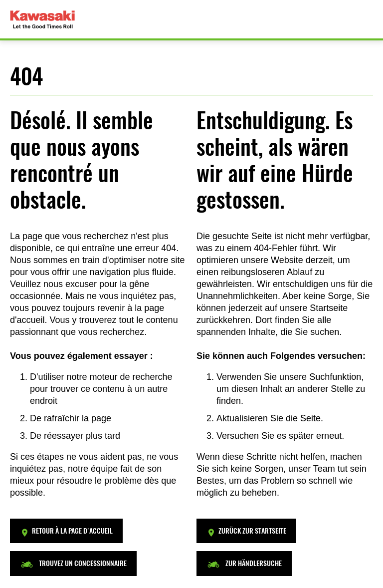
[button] (66, 531)
